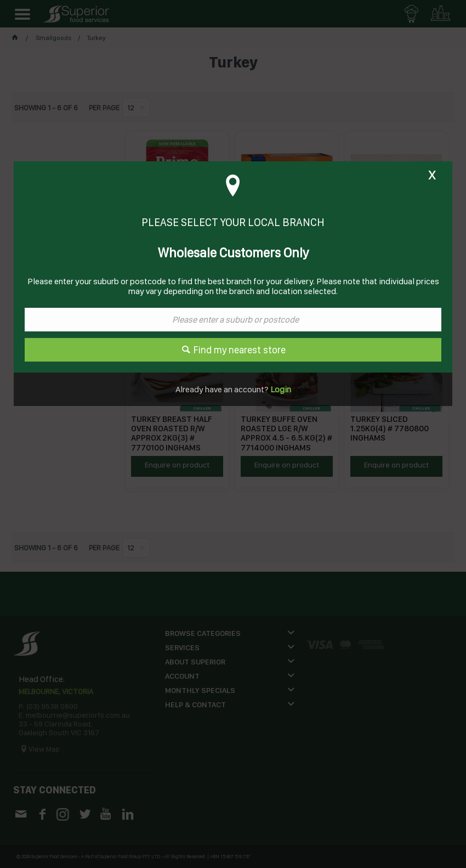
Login (280, 389)
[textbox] (233, 320)
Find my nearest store (240, 350)
